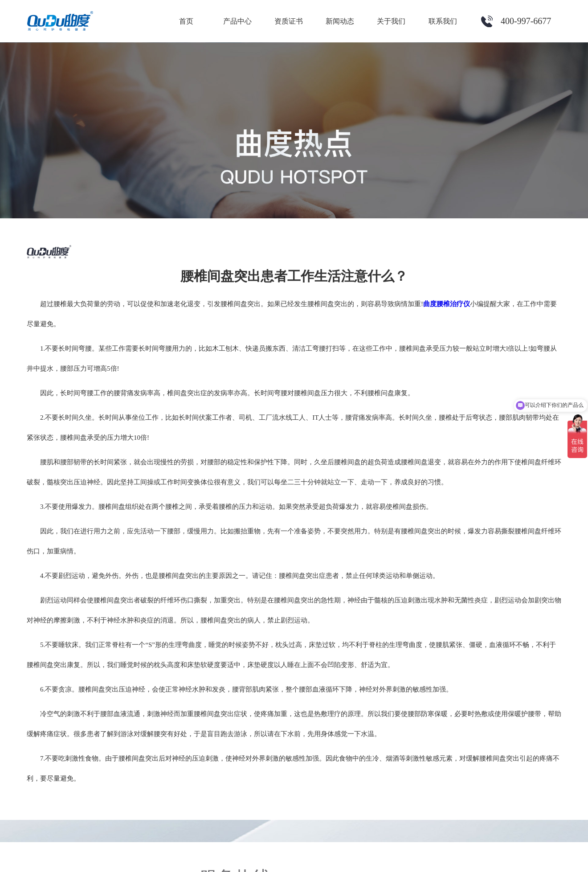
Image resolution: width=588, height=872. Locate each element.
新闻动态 (340, 21)
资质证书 (289, 21)
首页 (186, 21)
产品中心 (237, 21)
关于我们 (391, 21)
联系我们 (443, 21)
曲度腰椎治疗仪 (447, 304)
